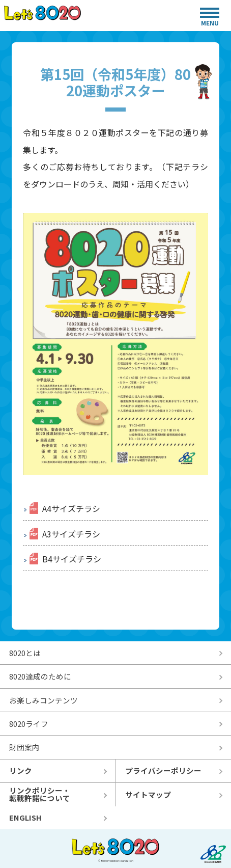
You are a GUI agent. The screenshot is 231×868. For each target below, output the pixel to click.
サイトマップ (148, 794)
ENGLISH (25, 817)
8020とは (25, 653)
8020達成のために (40, 676)
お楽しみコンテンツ (44, 700)
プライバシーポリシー (163, 770)
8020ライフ (29, 724)
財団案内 (24, 747)
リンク (21, 770)
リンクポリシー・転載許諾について (40, 794)
